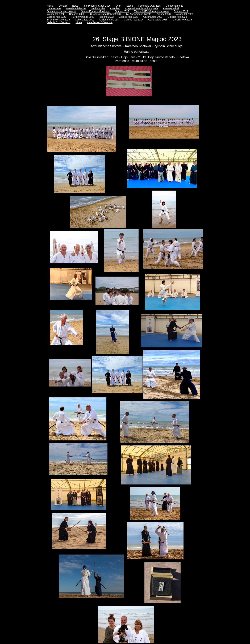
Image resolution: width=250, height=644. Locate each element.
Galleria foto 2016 (158, 20)
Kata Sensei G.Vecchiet (100, 22)
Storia (130, 6)
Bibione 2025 (122, 11)
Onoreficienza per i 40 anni (61, 11)
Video (79, 22)
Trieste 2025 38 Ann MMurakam (151, 11)
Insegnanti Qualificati (149, 6)
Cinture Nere (54, 8)
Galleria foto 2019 (85, 20)
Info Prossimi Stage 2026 (97, 6)
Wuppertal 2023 (184, 14)
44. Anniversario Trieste (139, 14)
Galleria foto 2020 (177, 17)
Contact (63, 6)
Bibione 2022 (107, 17)
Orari (118, 6)
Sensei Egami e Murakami (95, 11)
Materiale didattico (76, 8)
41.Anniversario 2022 (83, 17)
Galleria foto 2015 (182, 20)
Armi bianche (98, 8)
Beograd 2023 (77, 14)
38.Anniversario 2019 (58, 20)
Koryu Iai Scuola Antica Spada (142, 8)
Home (50, 6)
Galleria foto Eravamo (59, 22)
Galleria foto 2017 (133, 20)
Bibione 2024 (181, 11)
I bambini (115, 8)
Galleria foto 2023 (57, 17)
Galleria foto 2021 (153, 17)
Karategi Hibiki (171, 8)
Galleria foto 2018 (109, 20)
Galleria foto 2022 (129, 17)
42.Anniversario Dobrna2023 (105, 14)
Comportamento (174, 6)
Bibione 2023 (164, 14)
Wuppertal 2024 (55, 14)
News (75, 6)
